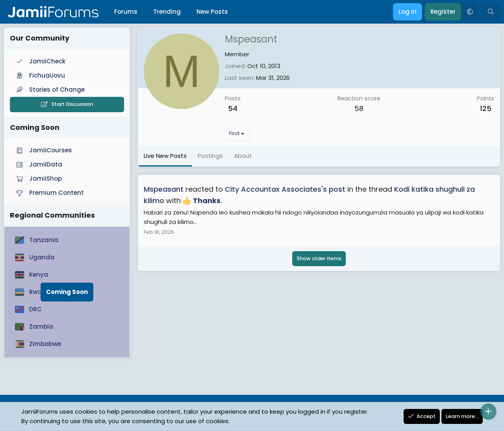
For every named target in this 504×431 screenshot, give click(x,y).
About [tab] (243, 156)
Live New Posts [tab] (165, 156)
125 (486, 108)
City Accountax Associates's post (285, 189)
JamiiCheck (40, 61)
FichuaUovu (40, 75)
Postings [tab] (210, 156)
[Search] (491, 12)
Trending (167, 12)
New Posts (212, 12)
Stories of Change (50, 90)
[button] (470, 12)
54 (233, 108)
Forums (126, 12)
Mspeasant (164, 189)
